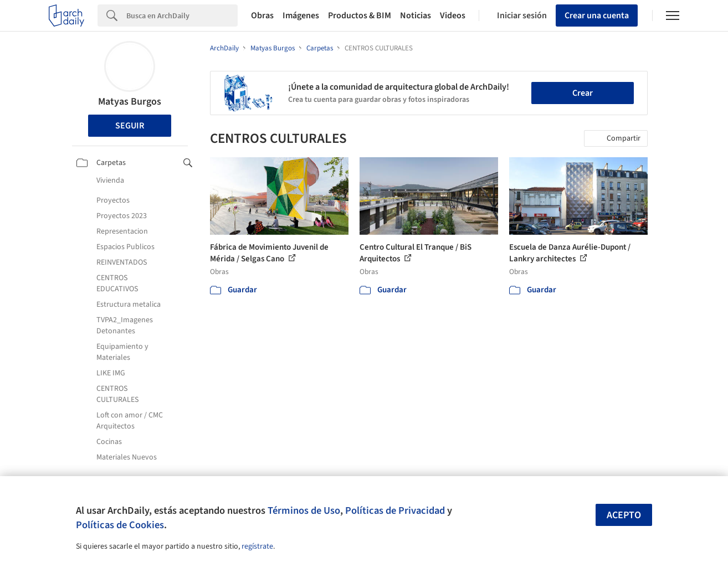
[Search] (182, 16)
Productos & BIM (360, 16)
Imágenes (301, 16)
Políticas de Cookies (120, 525)
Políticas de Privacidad (395, 510)
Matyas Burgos (130, 102)
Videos (453, 16)
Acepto (624, 515)
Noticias (416, 16)
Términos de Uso (304, 510)
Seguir (130, 126)
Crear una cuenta (597, 16)
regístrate (257, 546)
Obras (262, 16)
